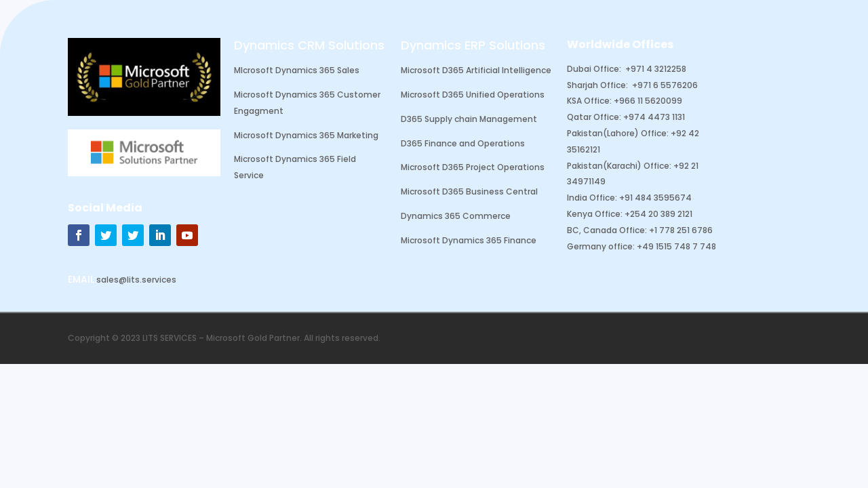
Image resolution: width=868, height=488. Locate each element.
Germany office (600, 246)
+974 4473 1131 (654, 117)
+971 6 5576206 (665, 85)
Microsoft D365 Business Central (469, 191)
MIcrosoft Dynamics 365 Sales (297, 70)
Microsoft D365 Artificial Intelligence (476, 70)
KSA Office (588, 101)
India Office (591, 198)
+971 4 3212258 (656, 69)
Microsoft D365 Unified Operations (473, 95)
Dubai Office (593, 69)
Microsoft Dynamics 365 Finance (469, 240)
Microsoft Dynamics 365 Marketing (306, 135)
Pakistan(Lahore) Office (617, 133)
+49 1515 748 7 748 (676, 246)
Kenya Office (594, 214)
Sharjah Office (596, 85)
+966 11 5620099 (648, 101)
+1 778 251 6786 (681, 230)
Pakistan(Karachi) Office (618, 166)
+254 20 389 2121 (658, 214)
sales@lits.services (136, 280)
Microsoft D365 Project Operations (473, 167)
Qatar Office (593, 117)
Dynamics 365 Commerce (456, 216)
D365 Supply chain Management (469, 119)
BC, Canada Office (606, 230)
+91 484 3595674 (655, 198)
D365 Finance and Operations (463, 143)
